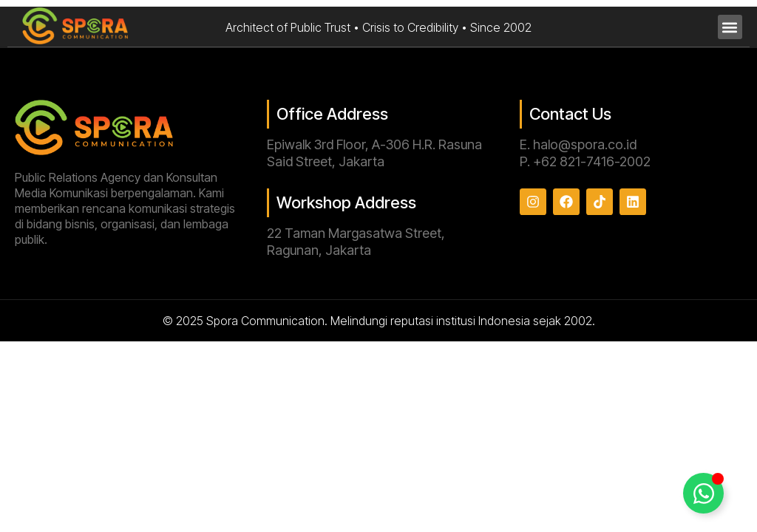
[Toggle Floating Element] (703, 493)
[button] (730, 27)
